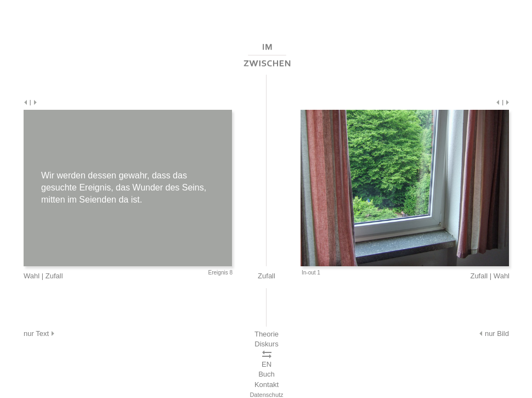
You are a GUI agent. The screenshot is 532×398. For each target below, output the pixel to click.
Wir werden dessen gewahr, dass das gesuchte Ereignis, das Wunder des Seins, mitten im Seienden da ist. (124, 187)
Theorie (267, 334)
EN (267, 364)
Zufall (54, 276)
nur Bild (493, 333)
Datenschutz (266, 395)
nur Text (40, 333)
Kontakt (267, 385)
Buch (267, 374)
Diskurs (266, 344)
